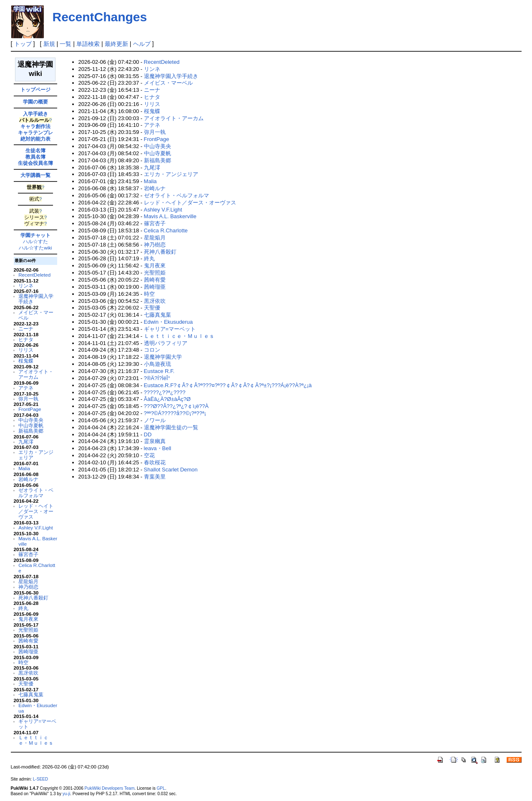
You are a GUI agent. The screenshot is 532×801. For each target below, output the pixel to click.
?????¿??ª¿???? (165, 392)
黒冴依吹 (28, 673)
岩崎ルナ (28, 479)
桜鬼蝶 (26, 361)
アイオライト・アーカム (36, 374)
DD (148, 435)
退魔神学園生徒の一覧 (171, 427)
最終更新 (116, 44)
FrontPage (30, 409)
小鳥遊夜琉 (158, 364)
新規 (49, 44)
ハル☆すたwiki (35, 248)
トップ (23, 44)
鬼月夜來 (28, 619)
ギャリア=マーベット (37, 724)
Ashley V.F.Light (36, 528)
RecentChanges (100, 17)
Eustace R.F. (159, 371)
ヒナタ (26, 339)
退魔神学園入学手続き (36, 299)
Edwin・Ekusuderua (38, 708)
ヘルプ (142, 44)
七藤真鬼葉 (31, 694)
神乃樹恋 (28, 587)
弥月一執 (28, 399)
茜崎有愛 (28, 641)
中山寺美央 (31, 420)
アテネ (26, 388)
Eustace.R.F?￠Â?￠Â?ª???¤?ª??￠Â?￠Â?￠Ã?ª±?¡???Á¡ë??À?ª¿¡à (228, 385)
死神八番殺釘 (33, 598)
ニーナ (26, 329)
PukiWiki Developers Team (110, 788)
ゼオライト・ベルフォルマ (36, 493)
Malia (24, 468)
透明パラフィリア (166, 343)
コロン (152, 350)
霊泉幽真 (155, 441)
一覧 (66, 44)
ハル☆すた (35, 241)
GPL (161, 788)
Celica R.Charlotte (37, 568)
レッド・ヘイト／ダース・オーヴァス (36, 511)
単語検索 (88, 44)
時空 (23, 662)
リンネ (26, 286)
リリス (26, 350)
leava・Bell (158, 448)
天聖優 (26, 684)
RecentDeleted (34, 275)
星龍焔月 (28, 581)
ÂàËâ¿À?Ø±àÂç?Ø (167, 399)
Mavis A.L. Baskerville (38, 541)
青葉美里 (155, 477)
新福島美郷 (31, 431)
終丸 (23, 608)
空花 (149, 455)
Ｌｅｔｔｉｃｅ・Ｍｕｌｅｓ (36, 740)
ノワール (155, 420)
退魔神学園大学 (163, 357)
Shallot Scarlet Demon (171, 470)
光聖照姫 (28, 630)
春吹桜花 (155, 462)
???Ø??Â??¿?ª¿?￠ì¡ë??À (176, 406)
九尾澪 (26, 442)
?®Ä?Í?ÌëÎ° (157, 378)
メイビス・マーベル (36, 315)
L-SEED (40, 779)
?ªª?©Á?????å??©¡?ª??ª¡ (175, 413)
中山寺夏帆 (31, 425)
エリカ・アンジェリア (36, 455)
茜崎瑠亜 (28, 651)
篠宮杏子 (28, 554)
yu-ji (66, 794)
